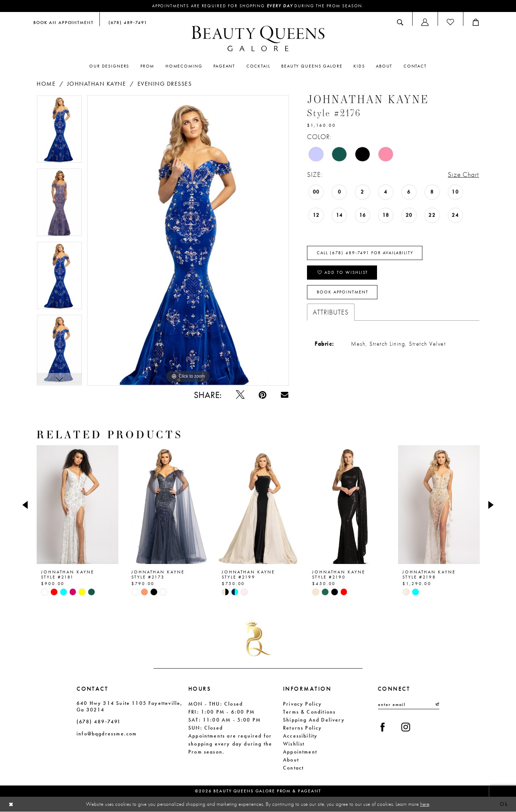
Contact (293, 768)
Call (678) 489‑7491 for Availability (365, 253)
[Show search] (400, 22)
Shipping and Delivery (314, 720)
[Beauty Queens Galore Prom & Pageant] (258, 38)
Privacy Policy (303, 704)
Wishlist (294, 744)
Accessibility (300, 736)
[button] (425, 22)
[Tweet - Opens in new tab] (240, 395)
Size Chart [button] (463, 175)
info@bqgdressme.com (107, 734)
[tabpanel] (59, 132)
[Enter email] (409, 705)
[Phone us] (126, 22)
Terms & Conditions (309, 712)
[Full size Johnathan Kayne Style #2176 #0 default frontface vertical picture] (188, 240)
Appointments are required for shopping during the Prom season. (258, 6)
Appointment (300, 752)
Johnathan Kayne (97, 84)
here (425, 804)
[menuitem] (64, 22)
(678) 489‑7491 (99, 722)
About (291, 760)
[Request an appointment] (64, 22)
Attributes (331, 312)
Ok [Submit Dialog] (504, 804)
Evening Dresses (165, 84)
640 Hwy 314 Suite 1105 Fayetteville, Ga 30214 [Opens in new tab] (130, 706)
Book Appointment (343, 292)
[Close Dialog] (11, 805)
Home (46, 84)
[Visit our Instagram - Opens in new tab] (406, 728)
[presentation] (77, 505)
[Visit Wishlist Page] (450, 22)
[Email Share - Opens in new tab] (285, 395)
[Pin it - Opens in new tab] (263, 395)
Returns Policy (303, 728)
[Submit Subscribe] (437, 705)
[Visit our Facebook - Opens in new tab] (383, 728)
